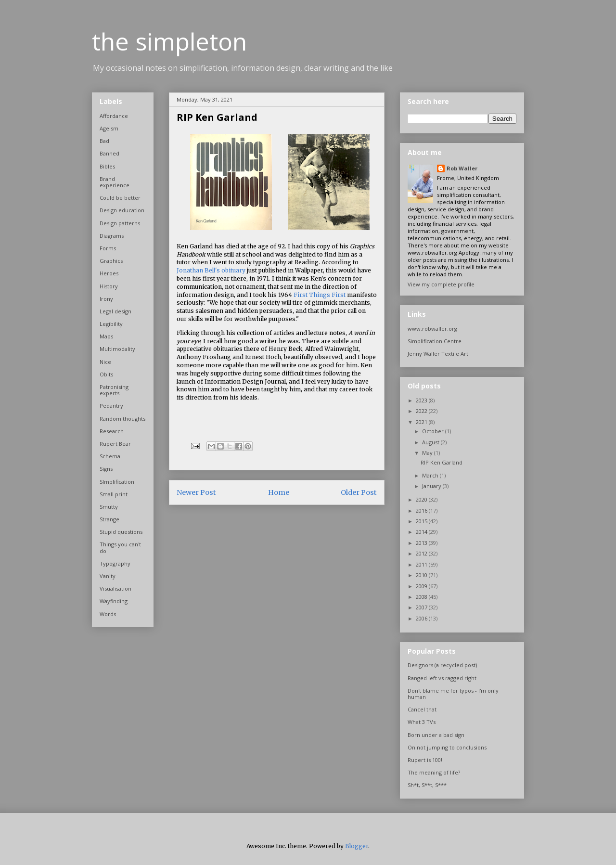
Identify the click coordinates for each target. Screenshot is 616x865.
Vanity (108, 576)
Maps (106, 336)
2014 (422, 532)
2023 (422, 400)
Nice (105, 362)
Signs (106, 469)
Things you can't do (120, 547)
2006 (422, 618)
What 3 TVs (422, 722)
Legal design (115, 311)
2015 (422, 521)
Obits (106, 374)
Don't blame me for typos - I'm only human (453, 694)
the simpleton (169, 41)
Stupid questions (121, 532)
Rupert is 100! (425, 760)
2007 (422, 607)
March (431, 475)
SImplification (117, 482)
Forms (108, 248)
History (109, 286)
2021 (422, 422)
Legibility (111, 324)
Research (112, 431)
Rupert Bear (115, 444)
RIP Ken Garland (442, 462)
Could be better (120, 198)
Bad (104, 141)
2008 (422, 597)
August (431, 442)
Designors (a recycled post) (442, 665)
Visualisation (115, 588)
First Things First (320, 295)
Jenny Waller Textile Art (438, 354)
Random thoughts (122, 419)
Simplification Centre (435, 341)
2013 (422, 543)
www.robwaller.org (432, 329)
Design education (122, 210)
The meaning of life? (434, 772)
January (432, 486)
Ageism (109, 128)
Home (279, 492)
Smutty (109, 507)
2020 (422, 499)
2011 (422, 564)
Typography (115, 563)
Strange (109, 519)
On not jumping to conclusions (447, 747)
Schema (110, 456)
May (428, 453)
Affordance (114, 116)
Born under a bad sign (436, 735)
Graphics (111, 261)
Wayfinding (114, 601)
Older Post (359, 492)
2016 (422, 510)
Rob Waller (462, 168)
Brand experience (115, 182)
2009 (422, 586)
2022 (422, 411)
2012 (422, 553)
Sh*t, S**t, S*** (427, 785)
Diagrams (112, 236)
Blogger (357, 846)
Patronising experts (114, 390)
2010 (422, 575)
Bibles (107, 166)
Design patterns (120, 223)
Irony (106, 299)
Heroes (109, 273)
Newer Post (196, 492)
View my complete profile (441, 284)
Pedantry (111, 406)
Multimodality (117, 349)
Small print (114, 494)
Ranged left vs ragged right (442, 678)
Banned (109, 153)
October (434, 431)
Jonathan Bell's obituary (211, 270)
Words (108, 614)
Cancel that (422, 709)
